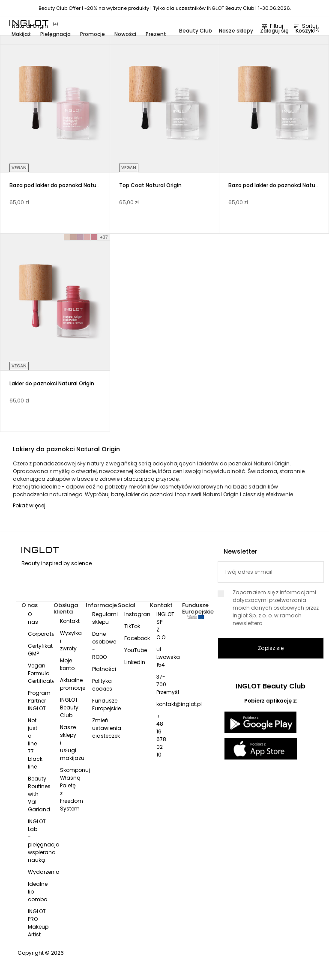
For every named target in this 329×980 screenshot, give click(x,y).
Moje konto (67, 664)
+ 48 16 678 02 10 (161, 735)
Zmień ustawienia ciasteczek (107, 728)
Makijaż (21, 34)
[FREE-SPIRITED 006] (87, 237)
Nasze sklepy (236, 31)
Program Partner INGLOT (39, 701)
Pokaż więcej (29, 505)
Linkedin (135, 662)
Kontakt (70, 621)
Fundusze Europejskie (106, 704)
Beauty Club (196, 31)
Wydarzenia (44, 872)
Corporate (41, 634)
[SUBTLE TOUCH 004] (74, 237)
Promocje (93, 34)
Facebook (137, 638)
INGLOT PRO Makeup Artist (38, 923)
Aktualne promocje (73, 684)
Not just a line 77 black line (35, 743)
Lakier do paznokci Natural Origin (52, 383)
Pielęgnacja (55, 34)
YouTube (136, 650)
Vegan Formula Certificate (41, 673)
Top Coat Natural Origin (150, 185)
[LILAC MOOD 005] (81, 237)
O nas (33, 618)
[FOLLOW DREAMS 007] (94, 237)
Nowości (125, 34)
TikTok (132, 626)
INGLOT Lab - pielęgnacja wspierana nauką (44, 841)
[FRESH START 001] (67, 237)
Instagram (138, 614)
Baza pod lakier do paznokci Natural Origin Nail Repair (79, 185)
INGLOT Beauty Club (69, 707)
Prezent (156, 34)
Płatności (104, 669)
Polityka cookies (102, 685)
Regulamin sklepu (107, 618)
